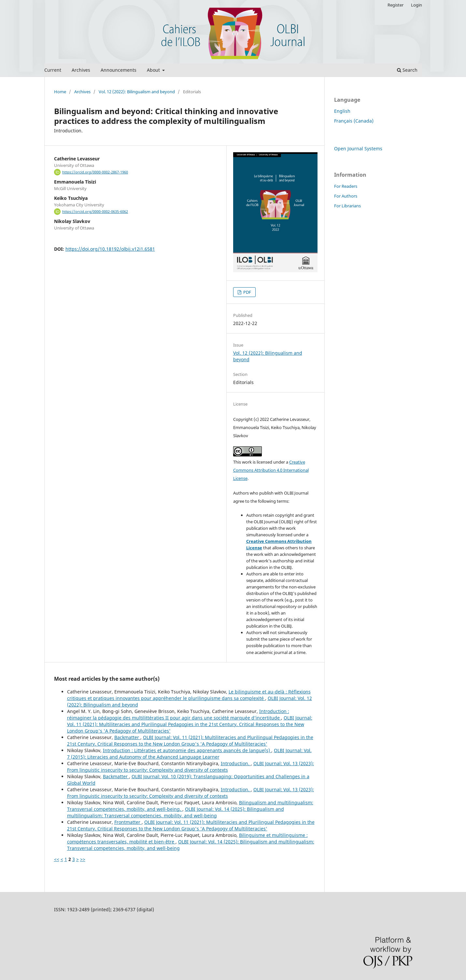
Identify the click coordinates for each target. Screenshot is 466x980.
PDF (247, 292)
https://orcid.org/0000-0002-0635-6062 (95, 212)
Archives (81, 70)
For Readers (346, 186)
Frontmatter (128, 822)
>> (83, 859)
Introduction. (236, 763)
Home (60, 92)
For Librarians (347, 206)
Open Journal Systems (358, 148)
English (342, 111)
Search (407, 70)
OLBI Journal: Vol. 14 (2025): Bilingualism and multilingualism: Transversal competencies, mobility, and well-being (176, 812)
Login (417, 5)
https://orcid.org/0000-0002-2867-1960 (95, 172)
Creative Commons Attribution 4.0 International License (271, 470)
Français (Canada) (354, 121)
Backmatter (127, 737)
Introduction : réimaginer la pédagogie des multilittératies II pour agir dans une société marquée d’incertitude (178, 714)
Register (395, 5)
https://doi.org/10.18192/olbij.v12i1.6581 (110, 249)
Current (53, 70)
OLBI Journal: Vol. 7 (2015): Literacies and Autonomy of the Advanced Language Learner (189, 754)
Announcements (119, 70)
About (154, 70)
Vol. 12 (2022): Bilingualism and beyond (137, 92)
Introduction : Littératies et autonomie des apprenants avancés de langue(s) (187, 750)
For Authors (346, 196)
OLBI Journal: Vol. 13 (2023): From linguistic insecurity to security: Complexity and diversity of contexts (191, 767)
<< (57, 859)
